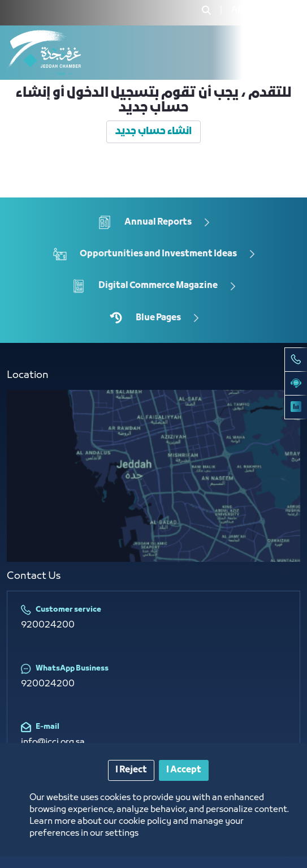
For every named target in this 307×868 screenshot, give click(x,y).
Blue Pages (158, 317)
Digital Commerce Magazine (158, 286)
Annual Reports (158, 222)
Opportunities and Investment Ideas (158, 253)
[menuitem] (237, 10)
